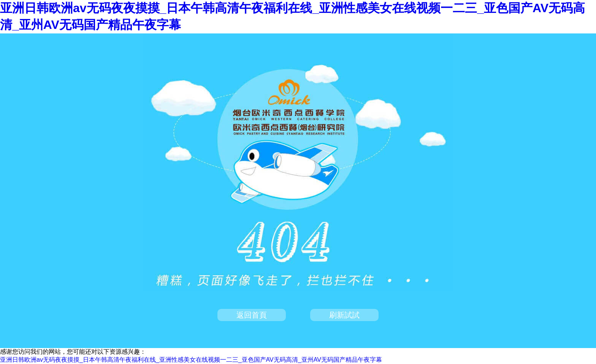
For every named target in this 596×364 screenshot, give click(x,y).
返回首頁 (252, 315)
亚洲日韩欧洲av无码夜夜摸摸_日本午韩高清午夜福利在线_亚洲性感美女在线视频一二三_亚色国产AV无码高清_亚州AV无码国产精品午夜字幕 (191, 360)
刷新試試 (344, 315)
